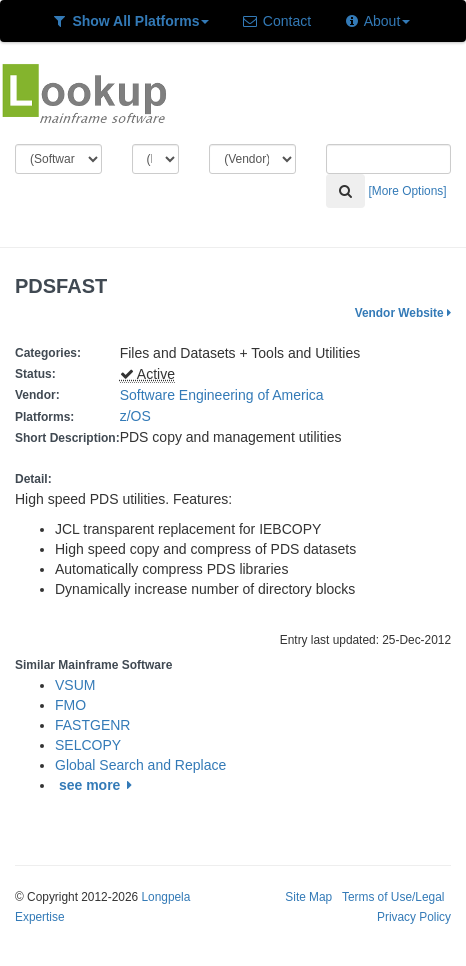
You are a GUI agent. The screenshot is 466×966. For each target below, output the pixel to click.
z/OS (139, 416)
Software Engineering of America (222, 395)
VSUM (75, 685)
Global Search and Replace (140, 765)
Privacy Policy (414, 917)
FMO (70, 705)
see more (98, 785)
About (376, 21)
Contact (276, 21)
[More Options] (408, 191)
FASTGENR (92, 725)
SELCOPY (88, 745)
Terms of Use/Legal (393, 897)
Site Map (308, 897)
